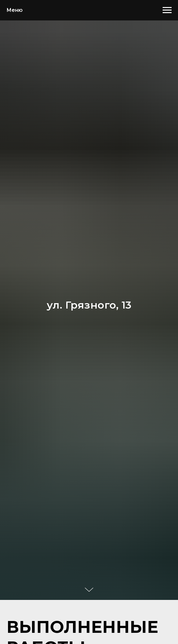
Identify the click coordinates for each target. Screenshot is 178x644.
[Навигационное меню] (167, 10)
